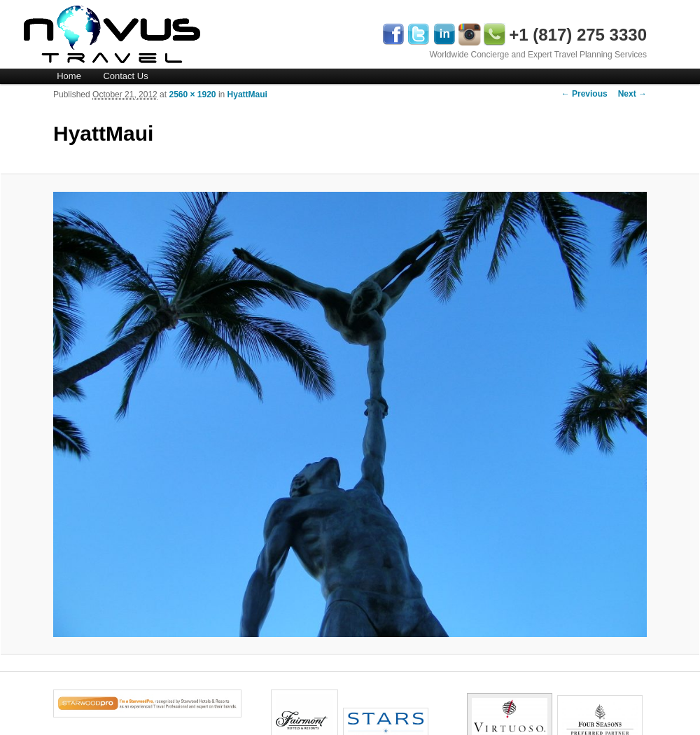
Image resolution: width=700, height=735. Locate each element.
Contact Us (125, 76)
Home (69, 76)
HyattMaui (247, 94)
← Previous (584, 94)
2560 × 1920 (192, 94)
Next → (632, 94)
